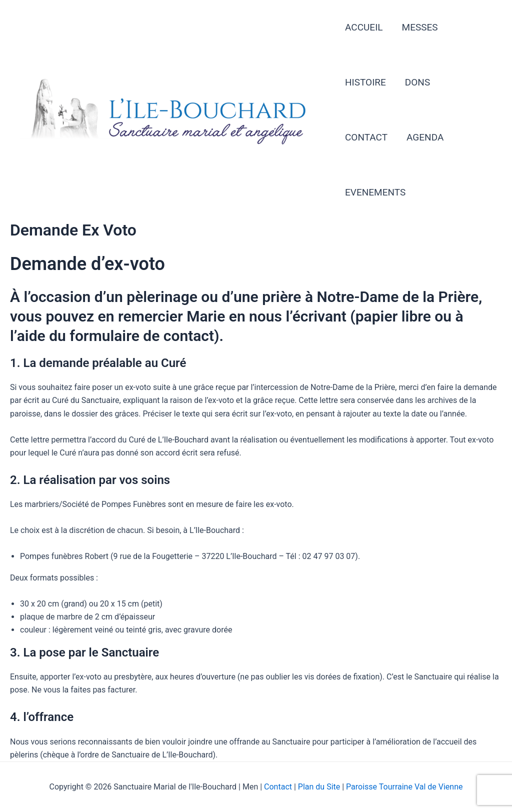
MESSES (420, 27)
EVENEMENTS (375, 192)
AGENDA (425, 137)
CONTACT (366, 137)
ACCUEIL (364, 27)
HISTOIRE (365, 82)
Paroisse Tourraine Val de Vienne (404, 787)
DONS (417, 82)
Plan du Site (319, 787)
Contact (279, 787)
